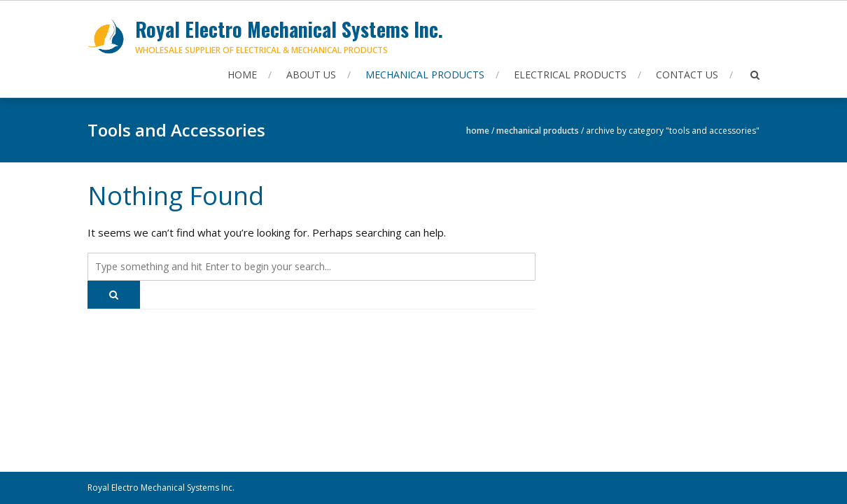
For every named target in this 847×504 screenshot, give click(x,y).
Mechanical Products (425, 75)
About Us (311, 75)
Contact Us (687, 75)
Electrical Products (570, 75)
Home (242, 75)
